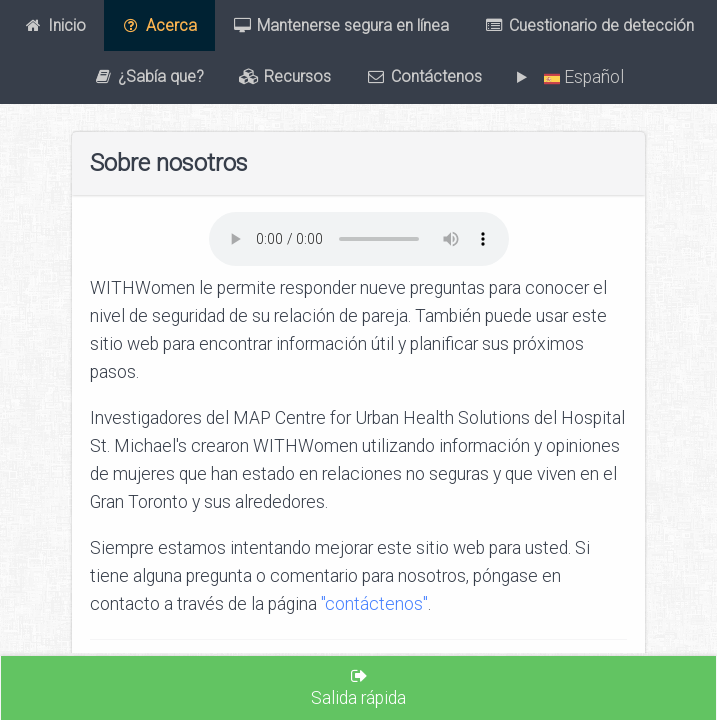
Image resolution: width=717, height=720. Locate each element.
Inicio (54, 25)
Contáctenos (424, 77)
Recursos (285, 77)
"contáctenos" (374, 604)
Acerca (159, 25)
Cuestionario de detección (589, 25)
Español (580, 77)
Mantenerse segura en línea (340, 25)
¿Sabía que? (148, 77)
